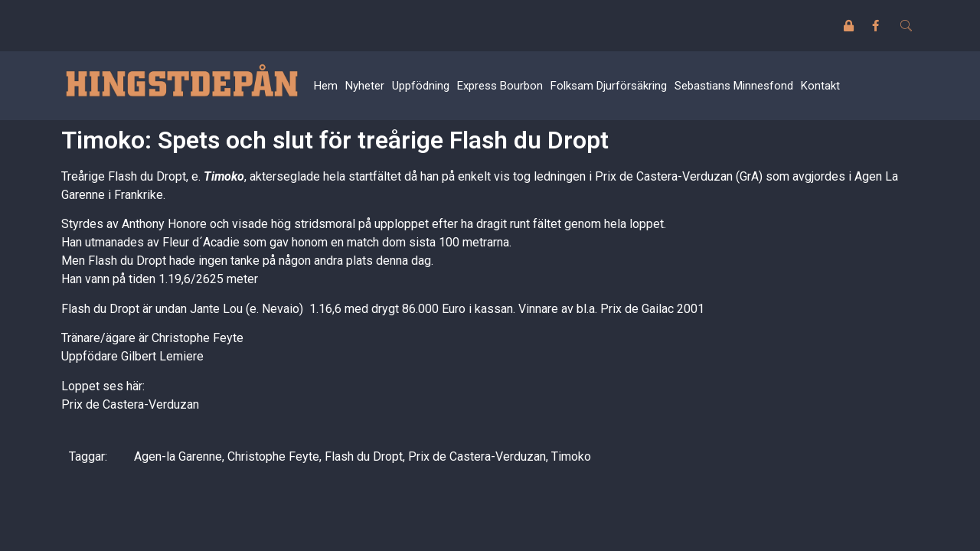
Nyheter (365, 86)
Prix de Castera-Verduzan (130, 404)
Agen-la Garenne (178, 456)
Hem (326, 86)
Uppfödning (421, 86)
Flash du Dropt (364, 456)
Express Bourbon (500, 86)
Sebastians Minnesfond (734, 86)
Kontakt (820, 86)
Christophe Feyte (273, 456)
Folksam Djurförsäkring (609, 86)
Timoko (224, 176)
